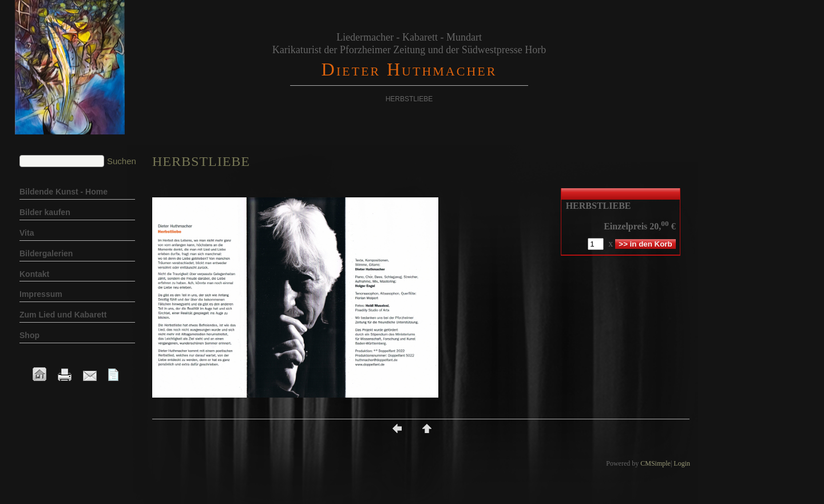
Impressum (41, 294)
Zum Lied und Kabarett (63, 315)
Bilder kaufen (45, 212)
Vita (27, 233)
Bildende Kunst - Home (64, 192)
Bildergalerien (46, 253)
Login (682, 463)
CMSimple (655, 463)
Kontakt (34, 274)
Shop (29, 335)
